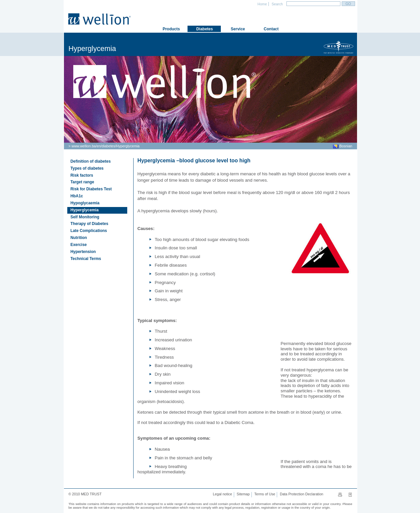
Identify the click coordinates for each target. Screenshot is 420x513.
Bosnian (343, 146)
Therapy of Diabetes (90, 224)
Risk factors (82, 175)
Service (237, 29)
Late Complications (89, 231)
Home (262, 4)
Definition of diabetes (91, 161)
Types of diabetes (87, 168)
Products (171, 29)
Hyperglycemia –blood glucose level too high (194, 160)
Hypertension (83, 252)
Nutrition (79, 238)
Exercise (79, 245)
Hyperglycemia (128, 146)
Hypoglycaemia (85, 203)
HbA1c (77, 196)
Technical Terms (86, 259)
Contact (271, 29)
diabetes (108, 146)
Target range (82, 182)
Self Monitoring (85, 217)
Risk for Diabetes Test (91, 189)
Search (277, 4)
